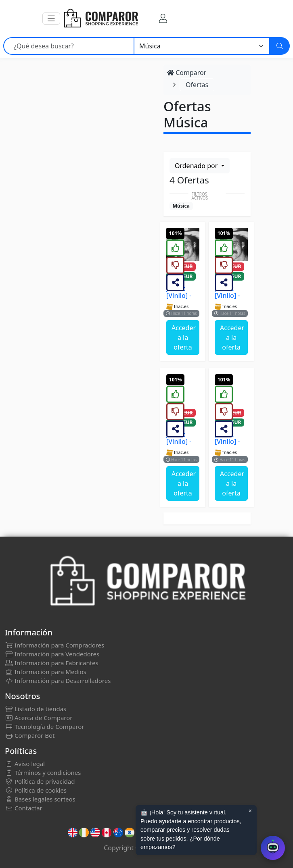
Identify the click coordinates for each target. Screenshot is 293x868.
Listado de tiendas (36, 709)
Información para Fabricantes (52, 663)
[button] (51, 19)
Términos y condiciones (43, 772)
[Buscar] (280, 46)
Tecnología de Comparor (45, 726)
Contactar (24, 808)
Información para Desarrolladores (58, 681)
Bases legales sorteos (40, 799)
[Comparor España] (100, 19)
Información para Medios (46, 672)
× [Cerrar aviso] (250, 811)
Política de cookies (36, 790)
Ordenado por (197, 166)
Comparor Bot (30, 735)
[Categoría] (202, 46)
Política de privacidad (40, 781)
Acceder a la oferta (184, 337)
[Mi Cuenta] (163, 18)
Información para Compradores (54, 645)
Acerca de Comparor (39, 718)
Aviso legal (25, 764)
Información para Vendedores (52, 654)
